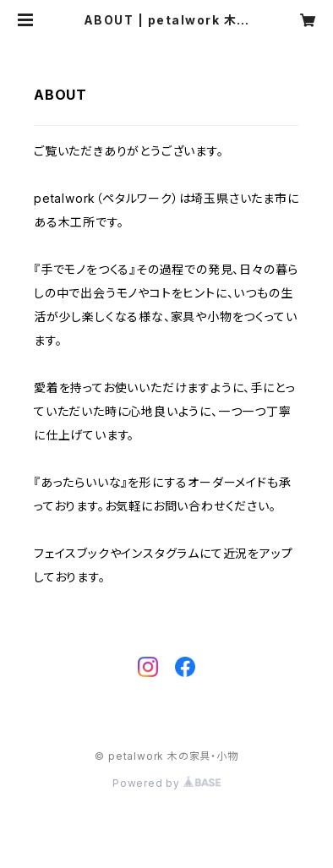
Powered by (166, 783)
